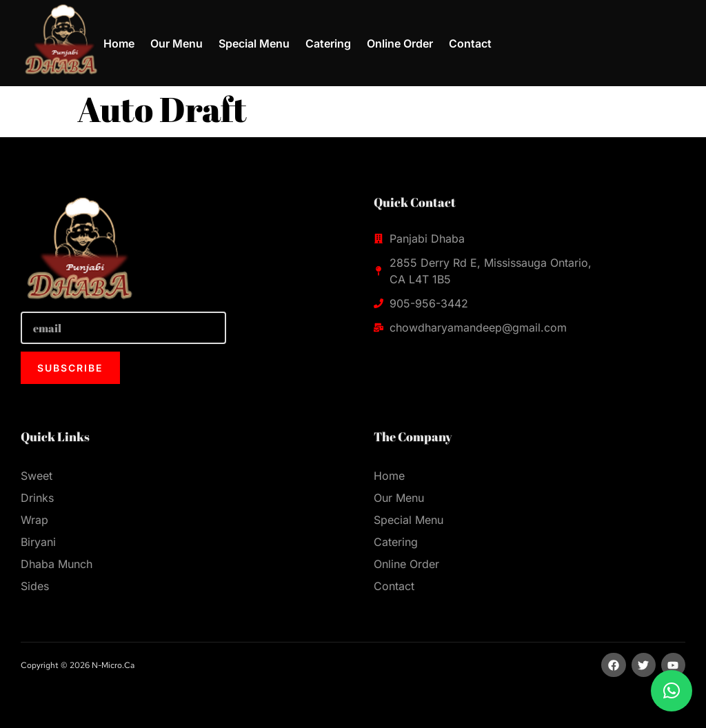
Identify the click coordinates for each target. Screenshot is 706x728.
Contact (470, 43)
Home (119, 43)
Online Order (400, 43)
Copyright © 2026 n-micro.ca (78, 665)
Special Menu (254, 43)
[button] (672, 691)
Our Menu (176, 43)
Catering (328, 43)
